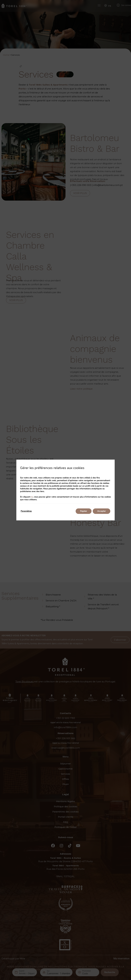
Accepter (102, 511)
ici (32, 497)
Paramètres (26, 511)
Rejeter (84, 511)
